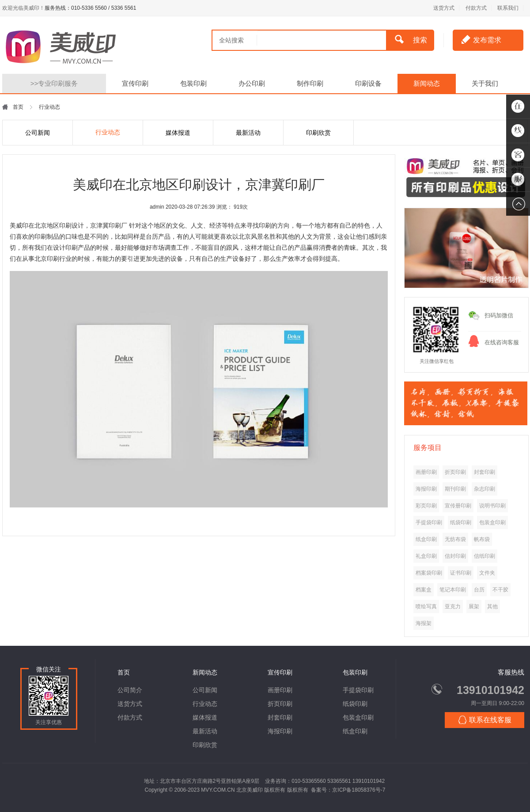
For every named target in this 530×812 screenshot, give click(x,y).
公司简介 (130, 690)
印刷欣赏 (318, 133)
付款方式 (476, 8)
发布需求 (481, 39)
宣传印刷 (135, 83)
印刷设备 (368, 83)
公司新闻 (38, 133)
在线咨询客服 (502, 342)
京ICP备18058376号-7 (359, 790)
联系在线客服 (485, 720)
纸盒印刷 (355, 731)
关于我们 (485, 83)
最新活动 (248, 133)
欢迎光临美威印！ (23, 8)
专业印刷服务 (54, 83)
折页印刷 (280, 704)
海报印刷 (280, 731)
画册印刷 (280, 690)
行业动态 (108, 132)
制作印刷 (310, 83)
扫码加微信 (499, 315)
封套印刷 (280, 717)
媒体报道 (178, 133)
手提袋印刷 (358, 690)
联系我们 (508, 8)
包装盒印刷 (358, 717)
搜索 (411, 39)
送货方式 (444, 8)
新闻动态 (427, 83)
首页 (18, 107)
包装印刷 (193, 83)
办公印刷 (252, 83)
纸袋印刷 (355, 704)
